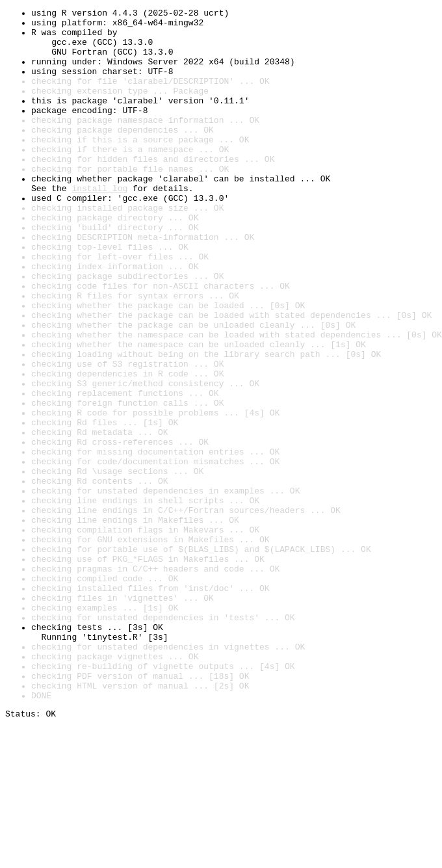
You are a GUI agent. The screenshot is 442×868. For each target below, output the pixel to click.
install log (99, 225)
